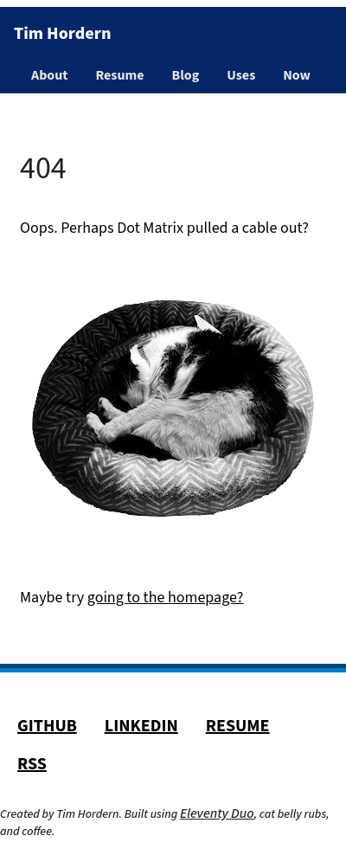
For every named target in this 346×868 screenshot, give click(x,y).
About (49, 75)
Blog (186, 75)
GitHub (47, 726)
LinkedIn (141, 726)
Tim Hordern (62, 34)
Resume (119, 75)
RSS (32, 764)
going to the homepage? (166, 598)
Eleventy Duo (217, 813)
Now (297, 75)
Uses (241, 75)
